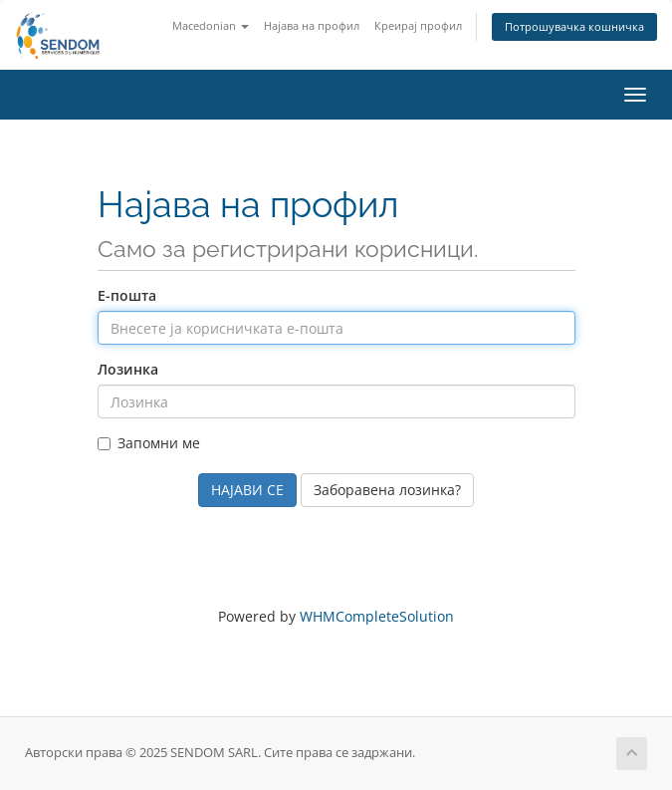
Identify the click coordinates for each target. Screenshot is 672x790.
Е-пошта (127, 295)
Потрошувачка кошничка (574, 26)
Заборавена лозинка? (387, 490)
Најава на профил (312, 25)
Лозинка (128, 369)
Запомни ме (149, 443)
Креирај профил (418, 25)
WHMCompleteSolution (377, 616)
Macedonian (211, 25)
